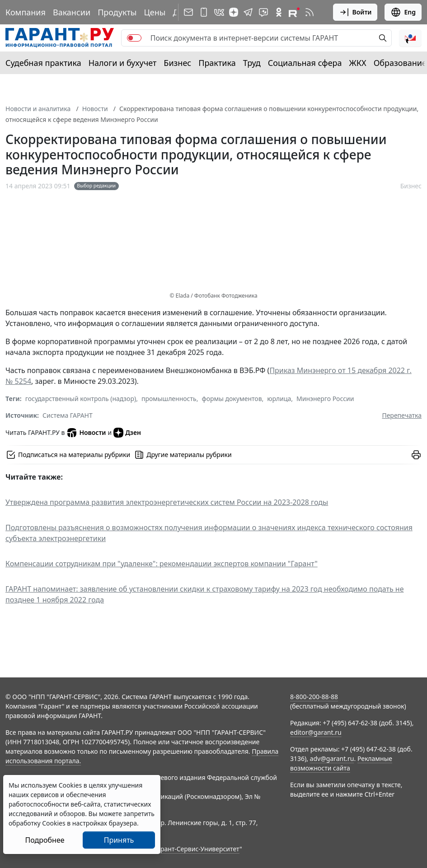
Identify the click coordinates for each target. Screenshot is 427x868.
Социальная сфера (305, 63)
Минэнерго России (325, 399)
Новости (95, 109)
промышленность (169, 399)
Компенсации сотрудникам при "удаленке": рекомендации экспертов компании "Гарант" (162, 564)
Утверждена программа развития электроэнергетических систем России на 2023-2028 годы (167, 502)
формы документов (232, 399)
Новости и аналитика (38, 109)
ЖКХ (358, 63)
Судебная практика (43, 63)
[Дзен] (234, 12)
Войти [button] (355, 12)
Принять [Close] (119, 840)
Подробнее (45, 840)
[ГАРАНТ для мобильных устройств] (204, 12)
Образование (400, 63)
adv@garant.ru (332, 758)
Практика (217, 63)
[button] (410, 38)
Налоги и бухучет (123, 63)
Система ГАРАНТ (68, 415)
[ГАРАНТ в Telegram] (248, 12)
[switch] (134, 38)
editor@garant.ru (316, 732)
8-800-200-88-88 (314, 697)
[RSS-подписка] (310, 12)
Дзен (127, 433)
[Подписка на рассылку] (188, 12)
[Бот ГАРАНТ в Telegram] (263, 12)
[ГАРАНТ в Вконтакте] (219, 12)
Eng (403, 12)
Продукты (117, 12)
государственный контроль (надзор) (81, 399)
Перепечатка (402, 415)
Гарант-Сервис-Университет (197, 849)
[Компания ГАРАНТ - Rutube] (294, 12)
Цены (155, 12)
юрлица (279, 399)
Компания (26, 12)
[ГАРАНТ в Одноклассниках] (279, 12)
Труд (252, 63)
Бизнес (177, 63)
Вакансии (72, 12)
